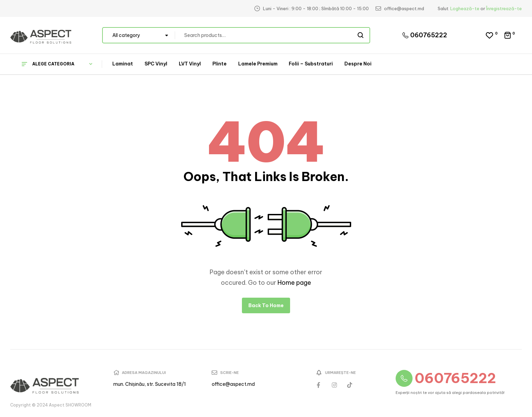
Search (361, 35)
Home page (294, 283)
